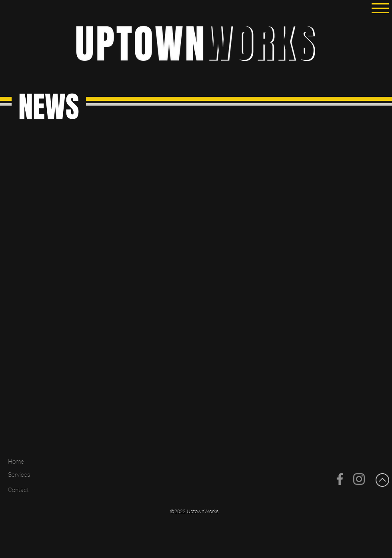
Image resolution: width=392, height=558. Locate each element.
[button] (380, 8)
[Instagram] (359, 479)
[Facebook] (340, 479)
